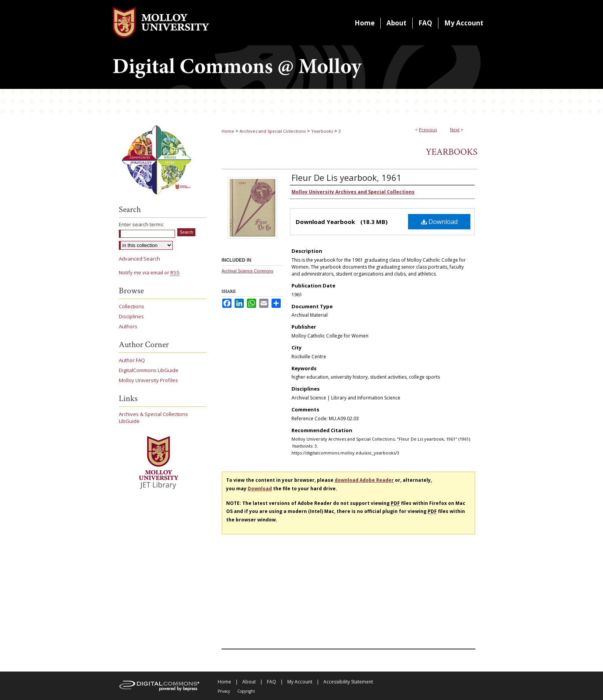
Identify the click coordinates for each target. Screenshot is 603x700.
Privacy (224, 691)
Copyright (246, 691)
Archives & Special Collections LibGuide (153, 418)
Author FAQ (132, 360)
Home (228, 131)
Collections (132, 306)
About (249, 682)
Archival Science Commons (247, 271)
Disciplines (131, 316)
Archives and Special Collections (273, 131)
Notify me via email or (149, 272)
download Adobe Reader (364, 480)
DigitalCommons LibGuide (149, 370)
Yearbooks (322, 131)
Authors (128, 326)
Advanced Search (139, 259)
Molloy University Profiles (148, 380)
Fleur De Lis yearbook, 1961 (346, 177)
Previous (428, 129)
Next (455, 129)
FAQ (272, 682)
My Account (300, 682)
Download (439, 222)
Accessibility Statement (348, 682)
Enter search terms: (142, 224)
